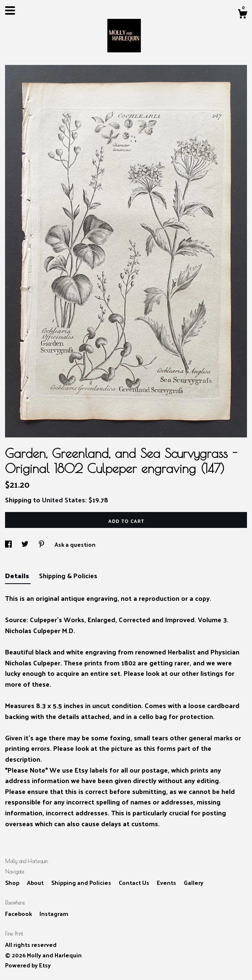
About (36, 883)
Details (18, 575)
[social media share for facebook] (9, 544)
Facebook (19, 914)
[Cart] (242, 15)
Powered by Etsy (28, 965)
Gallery (194, 883)
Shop (13, 883)
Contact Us (135, 883)
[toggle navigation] (10, 10)
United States (64, 500)
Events (167, 883)
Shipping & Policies (68, 575)
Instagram (54, 914)
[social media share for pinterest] (42, 544)
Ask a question (75, 544)
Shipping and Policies (82, 883)
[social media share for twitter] (26, 544)
